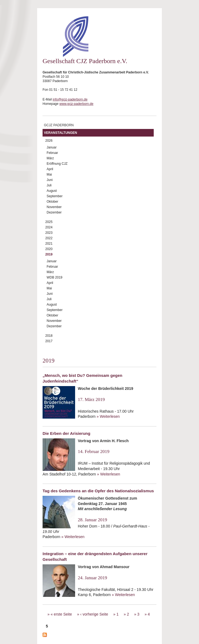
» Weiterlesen (108, 416)
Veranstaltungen (60, 133)
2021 (49, 244)
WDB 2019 (54, 277)
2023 (49, 233)
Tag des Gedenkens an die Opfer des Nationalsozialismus (98, 491)
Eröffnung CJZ (57, 164)
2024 (49, 227)
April (50, 169)
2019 (49, 254)
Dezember (54, 212)
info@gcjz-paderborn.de (70, 99)
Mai (49, 174)
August (52, 191)
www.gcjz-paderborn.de (76, 104)
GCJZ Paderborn (59, 125)
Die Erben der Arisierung (66, 433)
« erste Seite (61, 614)
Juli (49, 185)
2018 (49, 336)
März (50, 158)
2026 (49, 141)
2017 (49, 341)
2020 (49, 249)
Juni (50, 180)
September (55, 196)
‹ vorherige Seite (94, 614)
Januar (52, 147)
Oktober (52, 202)
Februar (52, 153)
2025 (49, 222)
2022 (49, 238)
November (54, 207)
